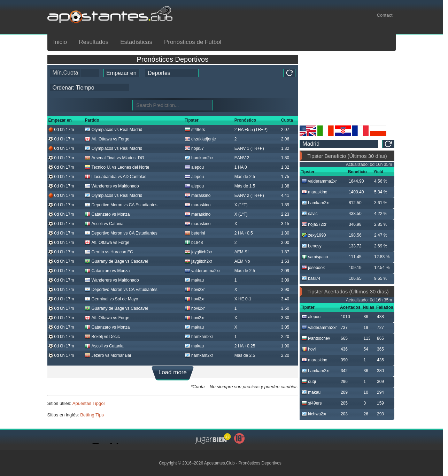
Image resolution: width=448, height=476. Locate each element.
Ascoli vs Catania (104, 224)
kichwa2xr (314, 414)
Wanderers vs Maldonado (112, 186)
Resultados (94, 42)
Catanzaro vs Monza (107, 214)
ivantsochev (316, 338)
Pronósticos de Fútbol (193, 42)
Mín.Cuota (65, 73)
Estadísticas (136, 42)
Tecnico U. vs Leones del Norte (117, 167)
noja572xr (314, 224)
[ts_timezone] (339, 144)
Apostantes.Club (219, 463)
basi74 (311, 278)
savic (309, 214)
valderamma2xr (202, 271)
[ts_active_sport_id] (172, 73)
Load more (173, 372)
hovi (308, 349)
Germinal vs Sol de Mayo (111, 299)
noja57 (194, 148)
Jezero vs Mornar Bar (108, 355)
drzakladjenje (200, 139)
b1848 (194, 243)
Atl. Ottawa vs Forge (107, 139)
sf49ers (195, 130)
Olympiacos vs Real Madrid (113, 130)
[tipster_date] (121, 73)
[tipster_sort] (90, 87)
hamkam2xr (199, 158)
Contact (385, 15)
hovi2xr (195, 290)
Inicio (60, 42)
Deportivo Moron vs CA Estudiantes (121, 205)
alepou (194, 167)
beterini (195, 233)
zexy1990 (314, 235)
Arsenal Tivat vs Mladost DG (114, 158)
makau (194, 280)
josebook (313, 268)
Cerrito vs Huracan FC (109, 252)
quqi (309, 382)
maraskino (198, 195)
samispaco (315, 257)
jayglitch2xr (198, 252)
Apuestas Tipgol (89, 403)
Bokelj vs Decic (102, 337)
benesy (311, 246)
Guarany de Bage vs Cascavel (116, 261)
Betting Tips (92, 415)
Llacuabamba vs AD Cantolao (115, 177)
